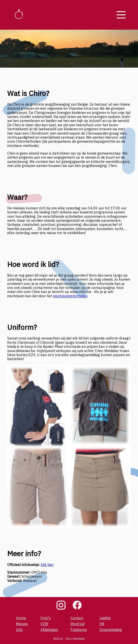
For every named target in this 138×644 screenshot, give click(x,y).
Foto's (46, 618)
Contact (77, 618)
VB (102, 624)
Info (19, 630)
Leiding (105, 618)
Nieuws (22, 624)
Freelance (79, 630)
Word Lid (77, 624)
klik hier (47, 565)
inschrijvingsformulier (70, 296)
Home (21, 618)
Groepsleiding (111, 630)
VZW (44, 624)
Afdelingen (49, 630)
